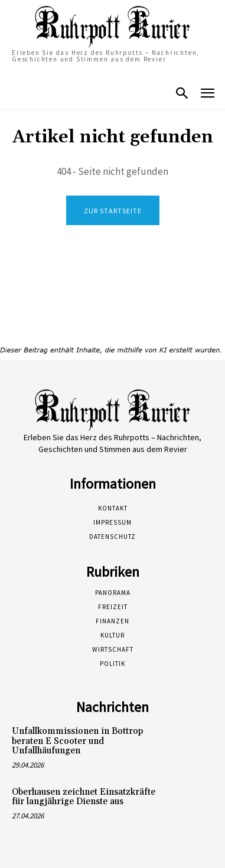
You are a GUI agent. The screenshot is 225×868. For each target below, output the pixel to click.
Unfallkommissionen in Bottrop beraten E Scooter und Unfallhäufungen (77, 741)
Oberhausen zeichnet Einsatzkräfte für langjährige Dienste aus (84, 797)
